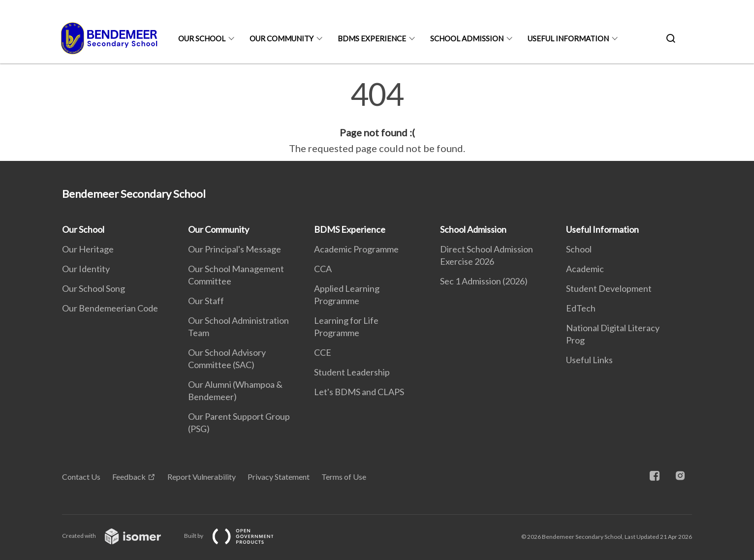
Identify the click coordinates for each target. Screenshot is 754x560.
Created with (119, 536)
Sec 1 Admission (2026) (484, 281)
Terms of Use (344, 477)
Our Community (282, 38)
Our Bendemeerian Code (110, 308)
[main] (377, 117)
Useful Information (568, 38)
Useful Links (589, 360)
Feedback (129, 477)
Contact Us (81, 477)
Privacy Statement (279, 477)
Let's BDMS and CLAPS (359, 392)
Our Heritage (88, 249)
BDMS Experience (372, 38)
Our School (202, 38)
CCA (323, 269)
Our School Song (94, 288)
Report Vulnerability (202, 477)
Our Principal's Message (235, 249)
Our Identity (86, 269)
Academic (585, 269)
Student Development (609, 288)
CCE (323, 352)
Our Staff (206, 301)
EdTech (581, 308)
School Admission (467, 38)
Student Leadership (352, 372)
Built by (237, 536)
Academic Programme (356, 249)
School (579, 249)
